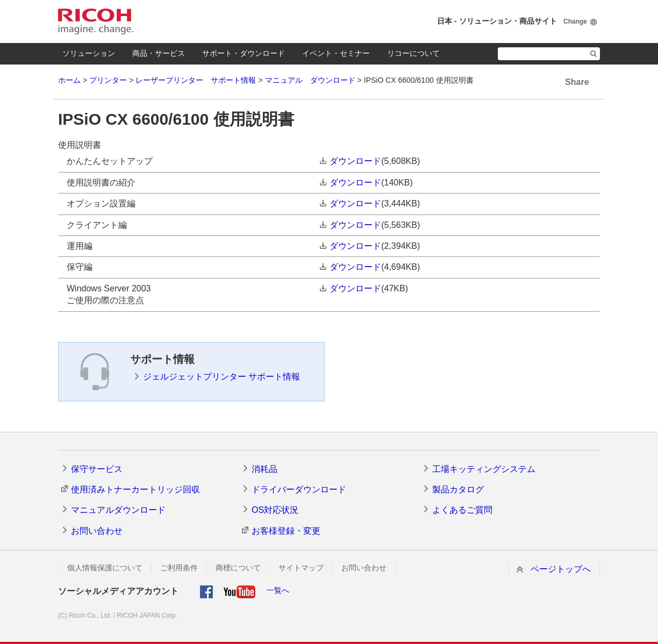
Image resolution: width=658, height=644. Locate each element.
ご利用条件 (179, 568)
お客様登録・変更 (286, 531)
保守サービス (97, 469)
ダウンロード (355, 161)
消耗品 (264, 469)
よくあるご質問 (462, 510)
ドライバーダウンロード (299, 489)
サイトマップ (301, 568)
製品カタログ (458, 489)
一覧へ (278, 590)
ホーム (69, 80)
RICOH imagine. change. (96, 22)
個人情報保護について (105, 568)
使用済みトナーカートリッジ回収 (135, 489)
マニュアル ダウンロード (310, 80)
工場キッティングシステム (484, 469)
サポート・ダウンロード (244, 53)
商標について (238, 568)
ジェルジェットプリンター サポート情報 (221, 377)
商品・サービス (159, 53)
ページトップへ (561, 569)
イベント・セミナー (336, 53)
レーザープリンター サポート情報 (196, 80)
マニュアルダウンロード (118, 510)
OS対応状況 (275, 510)
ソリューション (89, 53)
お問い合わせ (97, 531)
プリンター (108, 80)
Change (575, 22)
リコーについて (413, 53)
